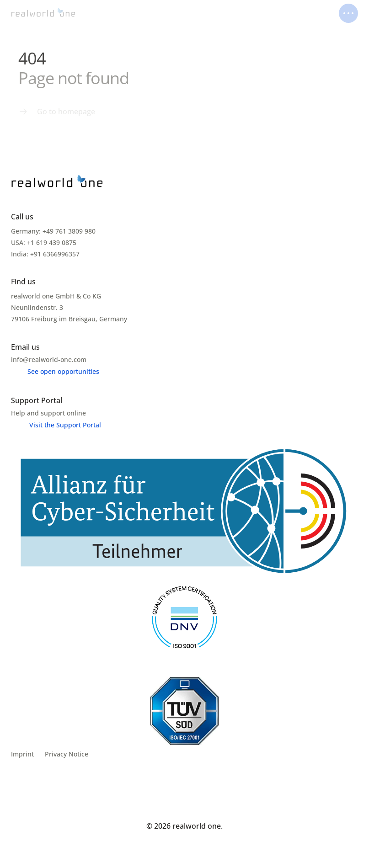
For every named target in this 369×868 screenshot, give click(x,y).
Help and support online (48, 413)
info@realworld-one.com (49, 359)
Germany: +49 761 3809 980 (53, 231)
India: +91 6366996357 (45, 254)
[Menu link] (57, 112)
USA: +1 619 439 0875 (44, 242)
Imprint (22, 754)
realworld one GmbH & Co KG (56, 296)
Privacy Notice (67, 754)
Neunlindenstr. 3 (38, 307)
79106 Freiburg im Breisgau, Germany (69, 319)
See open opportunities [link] (63, 371)
